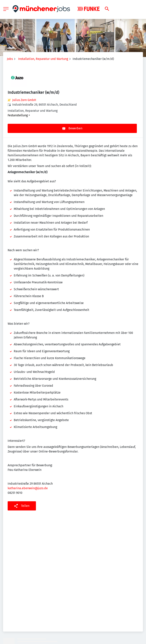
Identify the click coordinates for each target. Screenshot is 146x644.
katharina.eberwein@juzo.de (28, 488)
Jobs (10, 59)
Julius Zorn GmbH (24, 100)
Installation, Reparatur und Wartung (43, 59)
